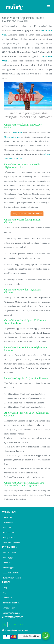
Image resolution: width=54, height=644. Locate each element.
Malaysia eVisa (9, 538)
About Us (7, 563)
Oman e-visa (8, 522)
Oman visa (17, 133)
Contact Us (7, 598)
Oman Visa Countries (12, 613)
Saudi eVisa (8, 527)
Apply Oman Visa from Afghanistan (27, 214)
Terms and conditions (12, 603)
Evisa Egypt (8, 557)
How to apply (8, 568)
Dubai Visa (7, 517)
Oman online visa (12, 137)
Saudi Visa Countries (11, 543)
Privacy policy (9, 608)
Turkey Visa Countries (12, 578)
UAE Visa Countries (11, 573)
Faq (4, 593)
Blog (5, 588)
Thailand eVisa (9, 533)
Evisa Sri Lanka (9, 552)
